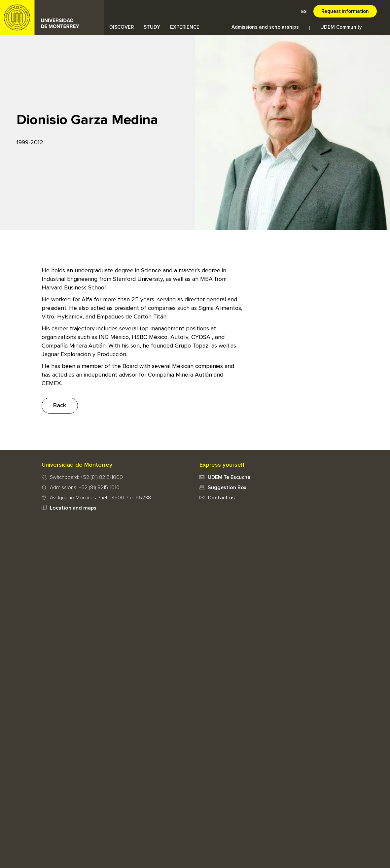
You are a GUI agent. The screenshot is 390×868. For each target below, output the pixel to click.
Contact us (221, 498)
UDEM (52, 17)
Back (60, 406)
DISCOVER (122, 27)
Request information (345, 11)
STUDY (152, 27)
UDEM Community (341, 27)
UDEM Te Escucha (229, 477)
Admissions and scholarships (265, 27)
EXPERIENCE (185, 27)
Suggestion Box (227, 487)
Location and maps (73, 508)
